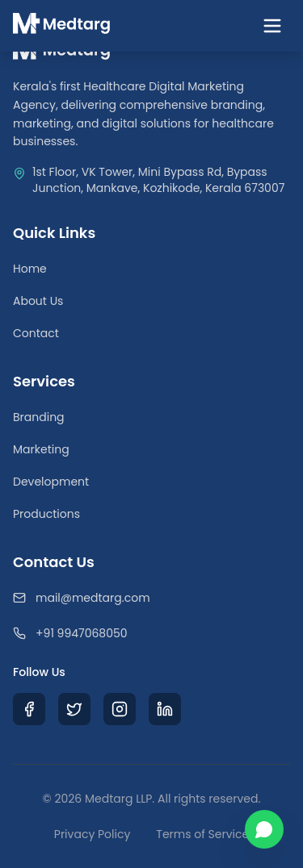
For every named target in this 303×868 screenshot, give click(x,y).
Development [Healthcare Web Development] (51, 482)
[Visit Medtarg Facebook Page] (29, 709)
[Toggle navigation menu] (272, 26)
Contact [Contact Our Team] (36, 333)
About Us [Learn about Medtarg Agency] (38, 301)
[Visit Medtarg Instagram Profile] (120, 709)
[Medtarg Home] (62, 26)
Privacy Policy (93, 834)
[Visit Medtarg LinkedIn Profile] (165, 709)
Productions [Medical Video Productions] (46, 514)
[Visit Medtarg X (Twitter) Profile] (74, 709)
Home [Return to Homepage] (30, 269)
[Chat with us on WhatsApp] (264, 829)
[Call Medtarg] (151, 633)
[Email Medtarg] (151, 598)
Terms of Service (202, 834)
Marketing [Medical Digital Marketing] (41, 449)
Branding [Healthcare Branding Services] (39, 417)
